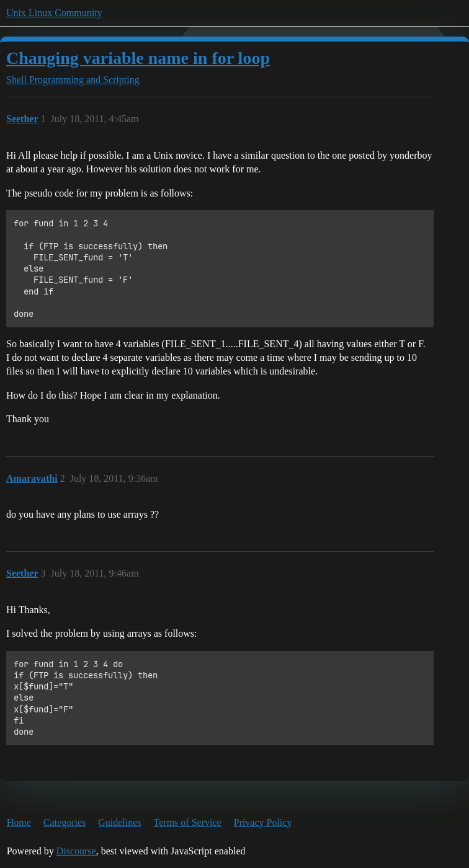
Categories (65, 822)
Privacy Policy (263, 822)
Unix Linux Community (54, 13)
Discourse (76, 851)
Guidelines (119, 822)
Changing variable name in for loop (138, 58)
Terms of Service (188, 822)
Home (19, 822)
